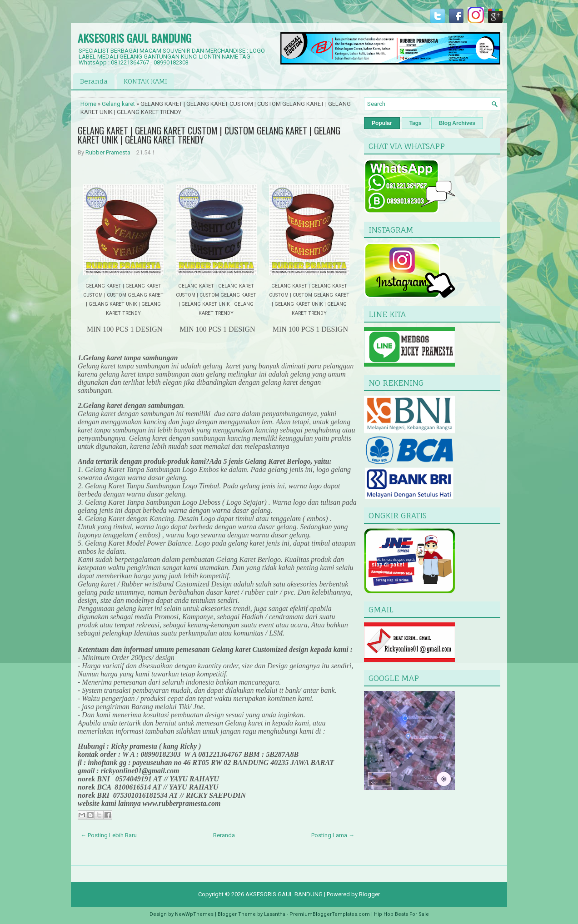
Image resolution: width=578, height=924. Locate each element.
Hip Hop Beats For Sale (401, 914)
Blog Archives (457, 123)
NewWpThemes (194, 914)
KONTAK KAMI (145, 81)
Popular (382, 123)
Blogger (369, 894)
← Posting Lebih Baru (109, 835)
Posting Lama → (333, 835)
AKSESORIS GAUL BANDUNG (135, 38)
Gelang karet (118, 104)
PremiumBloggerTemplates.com (330, 914)
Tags (416, 123)
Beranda (94, 81)
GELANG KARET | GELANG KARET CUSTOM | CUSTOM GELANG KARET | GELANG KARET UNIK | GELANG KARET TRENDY (209, 135)
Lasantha (275, 914)
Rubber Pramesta (108, 152)
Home (88, 104)
